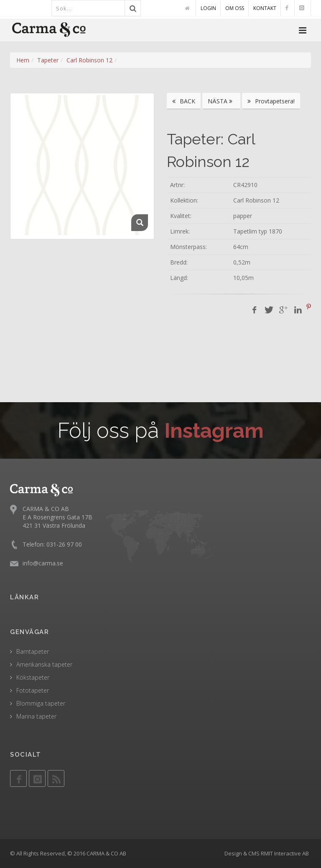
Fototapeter (33, 690)
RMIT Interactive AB (285, 853)
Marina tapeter (36, 716)
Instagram (214, 430)
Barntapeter (33, 651)
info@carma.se (43, 563)
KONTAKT (265, 8)
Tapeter (48, 60)
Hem (23, 60)
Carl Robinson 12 (89, 60)
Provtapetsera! (271, 101)
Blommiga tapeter (41, 703)
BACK (184, 101)
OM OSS (235, 8)
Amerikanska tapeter (44, 664)
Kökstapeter (33, 677)
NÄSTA (221, 101)
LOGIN (208, 8)
